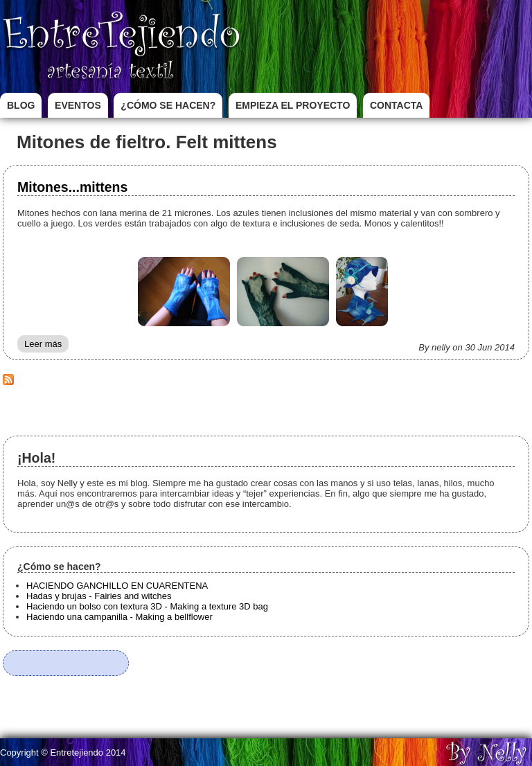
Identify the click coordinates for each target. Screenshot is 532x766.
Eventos (78, 105)
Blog (21, 105)
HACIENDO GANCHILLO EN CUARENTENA (117, 586)
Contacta (396, 105)
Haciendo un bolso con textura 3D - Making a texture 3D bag (147, 606)
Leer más (46, 346)
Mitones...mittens (72, 187)
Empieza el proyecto (293, 105)
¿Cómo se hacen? (168, 105)
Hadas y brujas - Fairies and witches (99, 596)
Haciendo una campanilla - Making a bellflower (119, 617)
